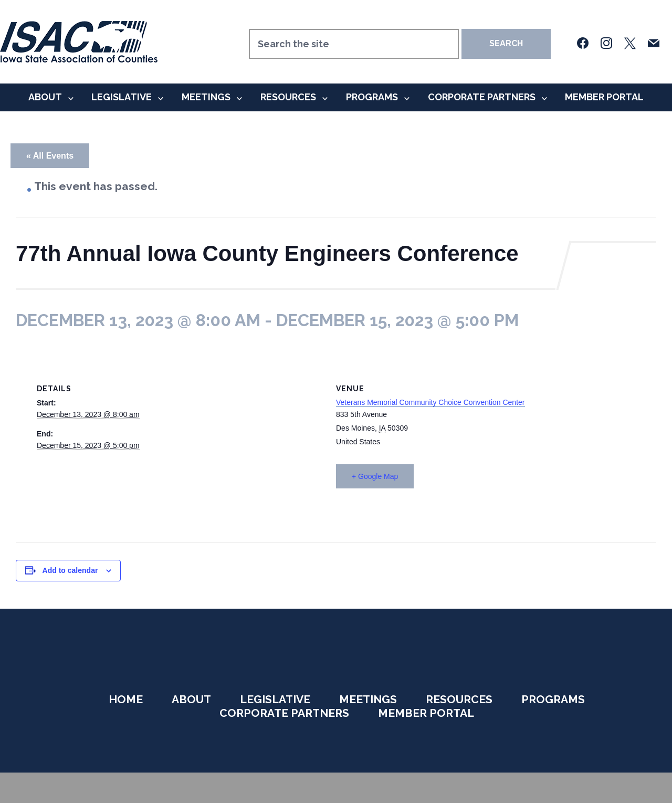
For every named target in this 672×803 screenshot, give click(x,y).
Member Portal (604, 97)
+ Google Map (375, 476)
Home (126, 699)
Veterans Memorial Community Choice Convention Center (430, 402)
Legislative (122, 97)
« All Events (50, 156)
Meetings (206, 97)
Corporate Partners (482, 97)
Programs (372, 97)
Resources (288, 97)
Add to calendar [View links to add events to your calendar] (70, 570)
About (45, 97)
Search (506, 43)
